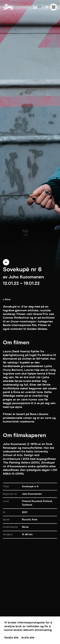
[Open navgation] (54, 7)
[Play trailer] (6, 264)
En (40, 7)
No (35, 7)
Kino (7, 300)
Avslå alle (28, 638)
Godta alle (11, 638)
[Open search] (47, 7)
